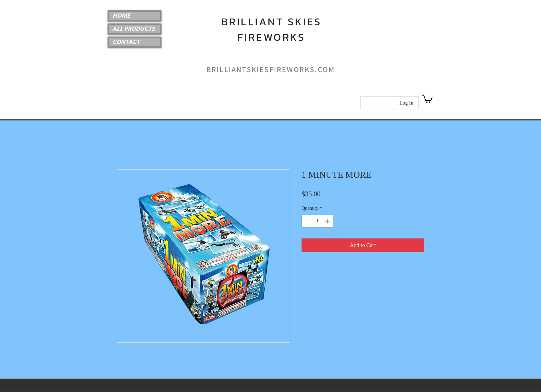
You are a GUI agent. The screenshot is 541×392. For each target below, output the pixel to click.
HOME (121, 16)
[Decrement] (307, 221)
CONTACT (126, 42)
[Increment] (328, 221)
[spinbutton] (317, 221)
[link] (427, 98)
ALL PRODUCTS (134, 29)
